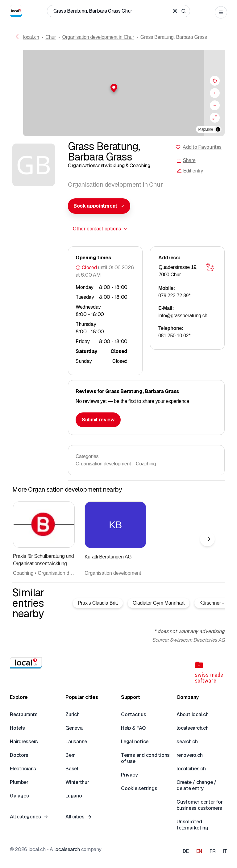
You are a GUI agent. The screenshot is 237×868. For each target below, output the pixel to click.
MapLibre (206, 129)
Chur (50, 37)
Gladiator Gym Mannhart (159, 603)
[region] (118, 93)
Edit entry (190, 171)
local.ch (31, 37)
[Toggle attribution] (218, 129)
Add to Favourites (202, 147)
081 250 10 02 (174, 336)
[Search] (184, 11)
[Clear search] (175, 11)
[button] (118, 88)
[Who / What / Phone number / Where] (112, 11)
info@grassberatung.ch (183, 316)
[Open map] (210, 267)
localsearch (67, 849)
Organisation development (103, 464)
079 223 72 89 (174, 296)
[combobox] (99, 206)
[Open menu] (221, 12)
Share (186, 160)
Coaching (146, 464)
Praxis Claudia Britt (98, 603)
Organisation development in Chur (98, 37)
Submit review (98, 420)
